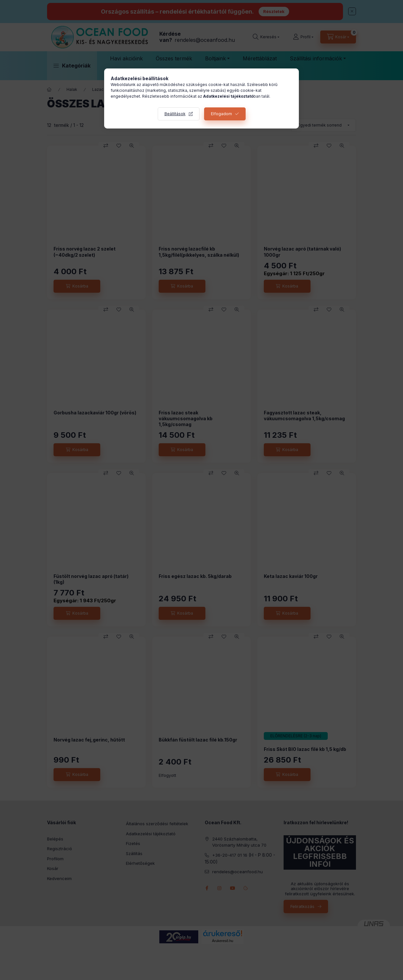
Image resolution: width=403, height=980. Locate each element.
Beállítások (175, 114)
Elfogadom (221, 114)
